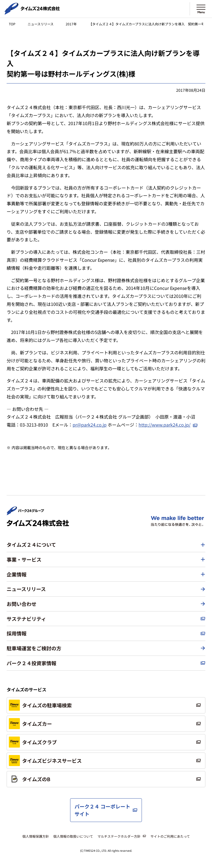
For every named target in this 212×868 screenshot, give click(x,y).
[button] (106, 545)
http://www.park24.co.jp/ (165, 425)
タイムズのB (30, 779)
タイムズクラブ (33, 742)
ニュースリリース (41, 24)
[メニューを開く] (201, 9)
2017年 (71, 24)
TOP (12, 24)
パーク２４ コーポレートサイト (102, 810)
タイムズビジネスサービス (45, 761)
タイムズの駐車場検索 (40, 705)
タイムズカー (30, 724)
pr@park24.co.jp (90, 425)
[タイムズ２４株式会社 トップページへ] (32, 12)
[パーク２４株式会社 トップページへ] (25, 513)
